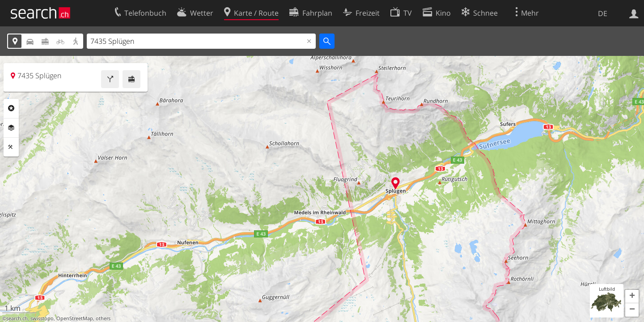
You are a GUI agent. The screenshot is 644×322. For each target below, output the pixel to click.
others (103, 318)
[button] (632, 297)
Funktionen (11, 147)
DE (603, 13)
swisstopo (42, 318)
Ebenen (11, 128)
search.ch (17, 318)
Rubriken (11, 108)
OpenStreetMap (75, 318)
